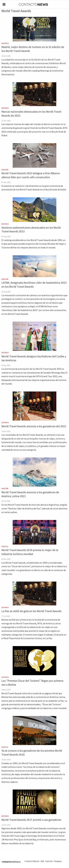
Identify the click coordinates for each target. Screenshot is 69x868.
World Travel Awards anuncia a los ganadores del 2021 (34, 426)
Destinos (5, 43)
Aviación (5, 170)
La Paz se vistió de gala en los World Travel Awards (31, 611)
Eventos (5, 547)
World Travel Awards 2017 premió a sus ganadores (31, 820)
